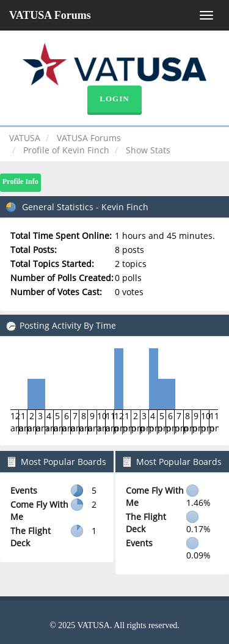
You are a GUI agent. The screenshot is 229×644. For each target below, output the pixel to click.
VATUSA (25, 138)
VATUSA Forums (50, 15)
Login (114, 99)
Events (24, 490)
